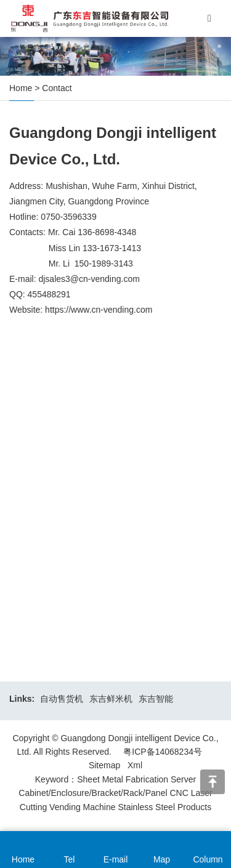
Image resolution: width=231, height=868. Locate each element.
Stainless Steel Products (164, 807)
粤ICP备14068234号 (163, 752)
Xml (135, 765)
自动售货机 (62, 699)
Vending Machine (82, 807)
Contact (57, 88)
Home (21, 88)
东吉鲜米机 (111, 699)
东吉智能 (156, 699)
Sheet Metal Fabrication (123, 779)
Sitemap (104, 765)
